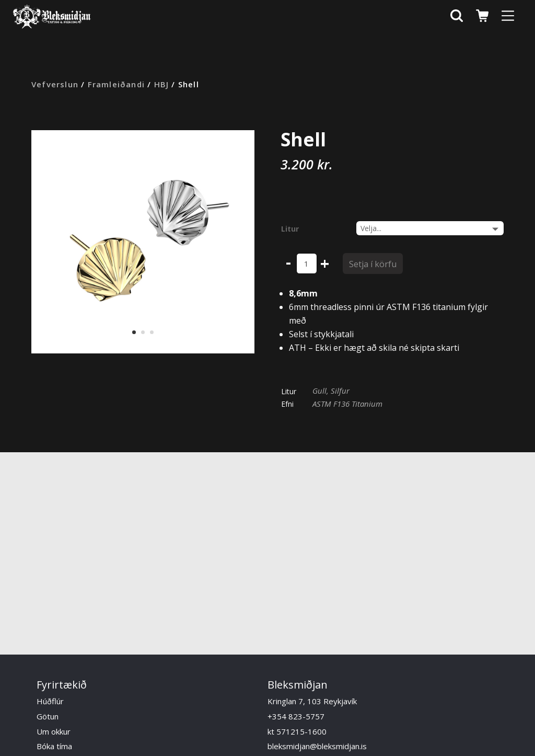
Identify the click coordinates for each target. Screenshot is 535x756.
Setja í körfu (373, 264)
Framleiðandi (116, 84)
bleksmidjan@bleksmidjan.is (317, 746)
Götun (48, 716)
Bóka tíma (54, 746)
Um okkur (54, 731)
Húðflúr (50, 701)
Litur (290, 229)
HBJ (162, 84)
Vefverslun (55, 84)
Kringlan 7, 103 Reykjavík (312, 701)
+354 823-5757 (296, 716)
